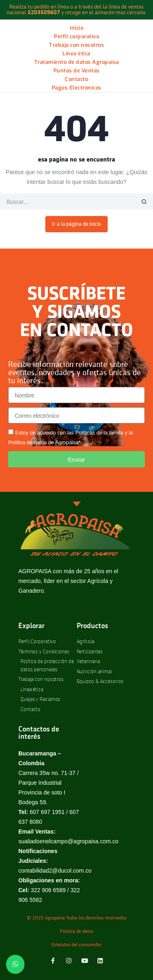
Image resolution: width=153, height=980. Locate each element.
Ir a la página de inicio (76, 224)
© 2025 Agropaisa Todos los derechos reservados (77, 918)
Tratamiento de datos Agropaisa (77, 62)
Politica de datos (77, 932)
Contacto (76, 79)
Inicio (76, 28)
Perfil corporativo (76, 36)
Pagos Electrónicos (77, 88)
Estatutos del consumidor (76, 945)
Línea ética (76, 53)
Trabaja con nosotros (76, 45)
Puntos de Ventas (77, 71)
